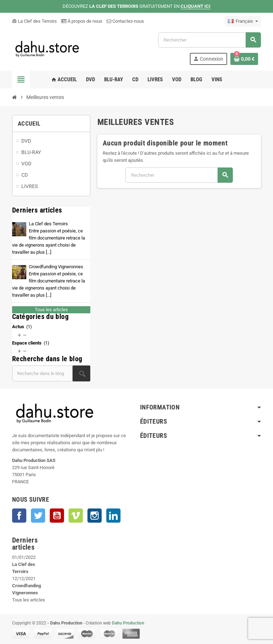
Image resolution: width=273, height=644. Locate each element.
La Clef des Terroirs (34, 21)
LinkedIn (113, 516)
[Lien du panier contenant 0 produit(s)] (244, 59)
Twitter (38, 516)
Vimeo (76, 516)
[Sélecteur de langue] (243, 21)
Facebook (19, 516)
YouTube (57, 516)
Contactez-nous (125, 21)
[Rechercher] (209, 40)
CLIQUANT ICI (196, 6)
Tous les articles (51, 310)
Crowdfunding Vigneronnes (49, 281)
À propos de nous (82, 21)
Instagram (95, 516)
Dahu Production (128, 623)
